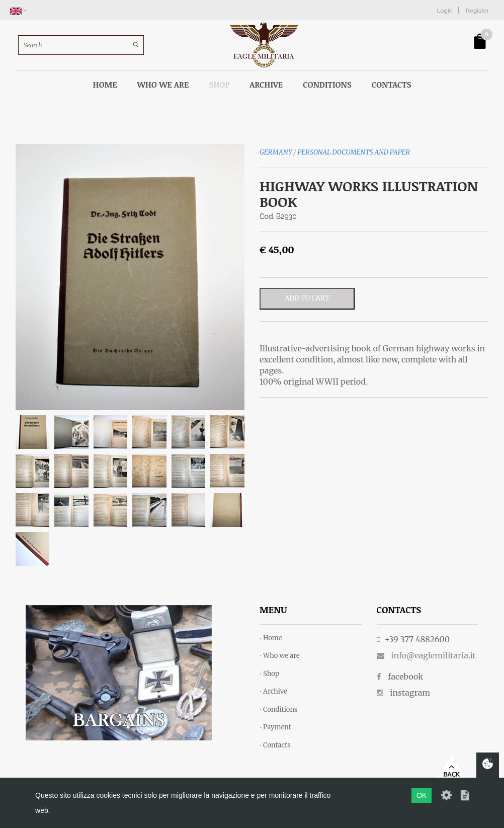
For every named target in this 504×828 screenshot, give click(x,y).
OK (422, 795)
